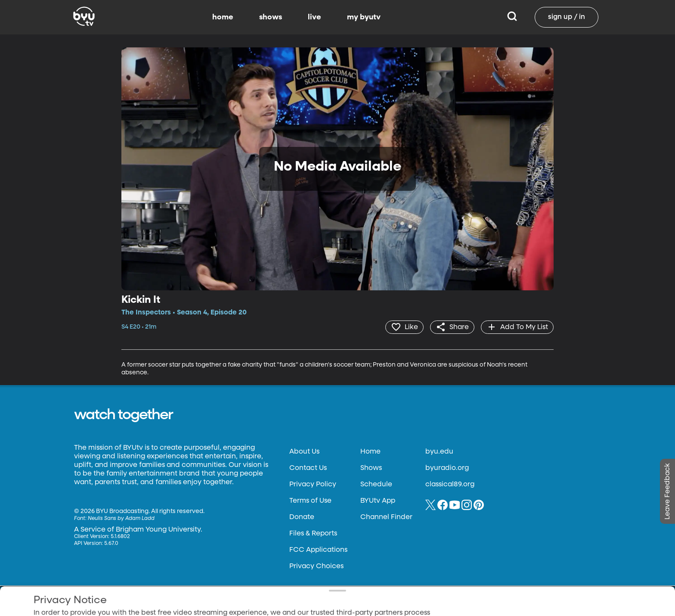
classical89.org (450, 485)
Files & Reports (313, 534)
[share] (452, 327)
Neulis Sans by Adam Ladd (121, 519)
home (223, 17)
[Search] (512, 17)
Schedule (376, 485)
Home (370, 452)
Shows (371, 468)
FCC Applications (318, 550)
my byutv (364, 17)
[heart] (404, 327)
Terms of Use (310, 501)
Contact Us (308, 468)
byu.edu (439, 452)
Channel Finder (386, 517)
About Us (304, 452)
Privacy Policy (313, 485)
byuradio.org (447, 468)
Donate (302, 517)
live (314, 17)
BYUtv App (378, 501)
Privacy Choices (316, 566)
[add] (517, 327)
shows (271, 17)
